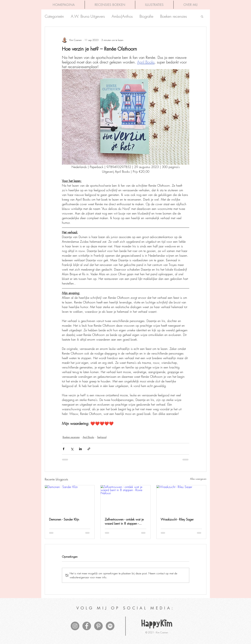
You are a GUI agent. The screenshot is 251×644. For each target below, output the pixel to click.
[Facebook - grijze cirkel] (87, 626)
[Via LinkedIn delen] (80, 449)
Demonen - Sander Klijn (64, 519)
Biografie (146, 16)
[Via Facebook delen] (64, 449)
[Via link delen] (89, 449)
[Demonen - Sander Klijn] (70, 499)
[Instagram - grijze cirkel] (75, 626)
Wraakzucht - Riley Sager (177, 519)
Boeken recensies (173, 16)
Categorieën (54, 16)
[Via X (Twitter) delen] (72, 449)
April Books (88, 437)
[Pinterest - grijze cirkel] (98, 626)
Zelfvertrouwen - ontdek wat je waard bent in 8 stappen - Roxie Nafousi (124, 521)
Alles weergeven (198, 479)
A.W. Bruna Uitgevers (88, 16)
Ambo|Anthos (122, 16)
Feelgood (102, 437)
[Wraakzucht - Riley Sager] (181, 499)
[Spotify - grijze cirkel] (110, 626)
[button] (202, 16)
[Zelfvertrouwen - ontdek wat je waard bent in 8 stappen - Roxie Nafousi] (125, 499)
